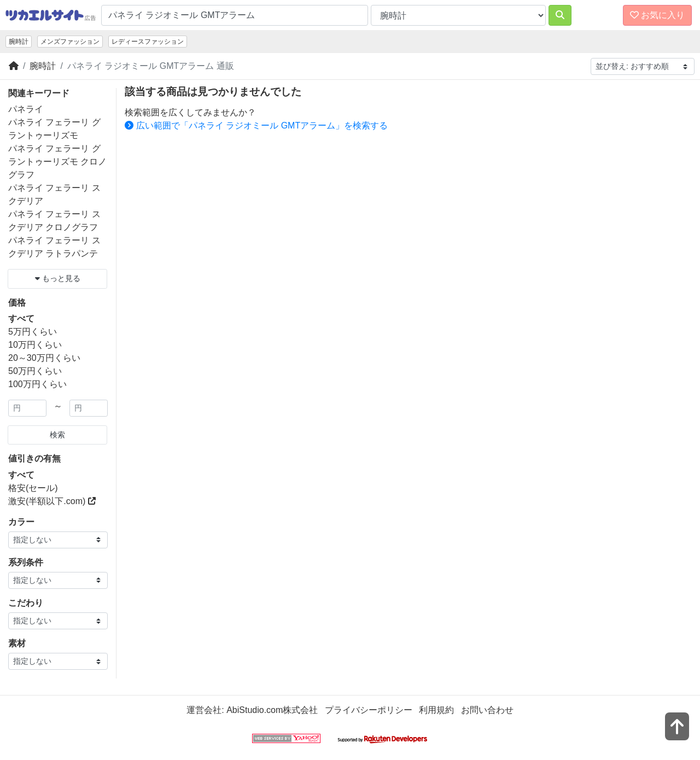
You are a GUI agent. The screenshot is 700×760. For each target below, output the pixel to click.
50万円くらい (35, 371)
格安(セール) (33, 488)
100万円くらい (37, 384)
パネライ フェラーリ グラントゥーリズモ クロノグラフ (57, 162)
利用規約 (436, 710)
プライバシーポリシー (369, 710)
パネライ (26, 109)
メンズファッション (70, 42)
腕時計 (19, 42)
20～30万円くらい (44, 358)
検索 (57, 435)
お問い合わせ (487, 710)
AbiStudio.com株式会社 (272, 710)
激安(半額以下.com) (52, 501)
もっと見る (58, 278)
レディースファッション (148, 42)
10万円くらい (35, 345)
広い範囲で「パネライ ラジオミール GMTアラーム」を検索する (256, 125)
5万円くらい (33, 332)
